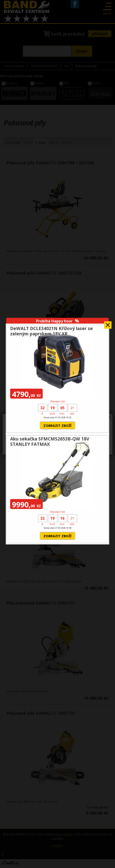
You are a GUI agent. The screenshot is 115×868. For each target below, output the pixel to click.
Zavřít (108, 323)
